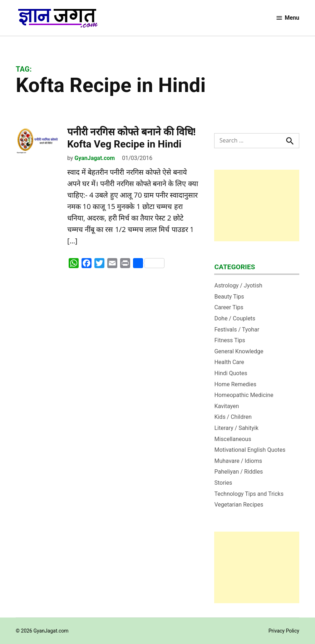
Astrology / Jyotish (238, 285)
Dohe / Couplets (235, 318)
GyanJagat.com (95, 158)
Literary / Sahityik (236, 428)
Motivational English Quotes (250, 450)
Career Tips (229, 307)
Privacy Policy (284, 631)
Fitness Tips (230, 340)
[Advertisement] (257, 205)
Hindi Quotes (231, 373)
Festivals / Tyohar (237, 330)
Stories (223, 483)
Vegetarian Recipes (239, 505)
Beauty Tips (229, 297)
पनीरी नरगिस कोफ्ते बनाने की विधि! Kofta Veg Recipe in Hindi (131, 138)
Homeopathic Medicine (244, 395)
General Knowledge (239, 351)
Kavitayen (227, 406)
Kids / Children (233, 417)
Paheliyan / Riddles (238, 472)
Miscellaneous (233, 439)
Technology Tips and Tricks (249, 494)
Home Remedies (235, 384)
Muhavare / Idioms (238, 461)
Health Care (229, 362)
